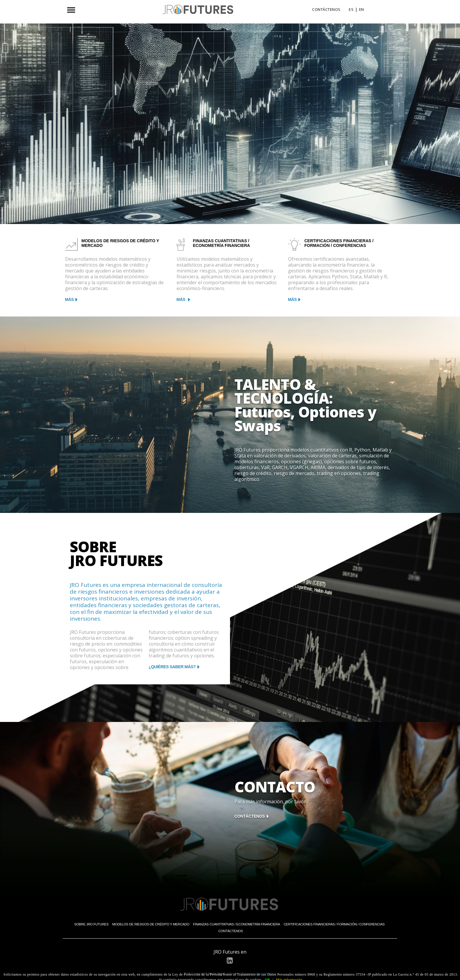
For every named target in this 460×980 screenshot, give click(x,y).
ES (351, 9)
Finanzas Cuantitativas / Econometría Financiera (237, 924)
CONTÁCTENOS (326, 9)
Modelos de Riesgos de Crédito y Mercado (151, 924)
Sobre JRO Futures (91, 924)
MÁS (70, 299)
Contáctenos (231, 931)
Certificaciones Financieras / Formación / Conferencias (334, 924)
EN (362, 9)
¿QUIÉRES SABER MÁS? (172, 667)
